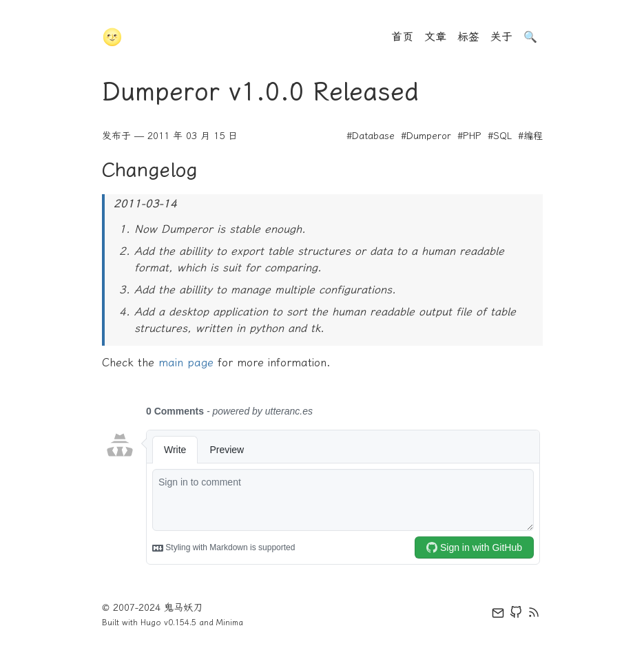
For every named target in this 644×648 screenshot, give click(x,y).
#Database (371, 136)
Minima (230, 623)
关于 (501, 37)
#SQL (500, 136)
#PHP (469, 136)
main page (186, 363)
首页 (402, 37)
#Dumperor (426, 136)
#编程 (530, 136)
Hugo (151, 623)
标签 (468, 37)
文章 (435, 37)
